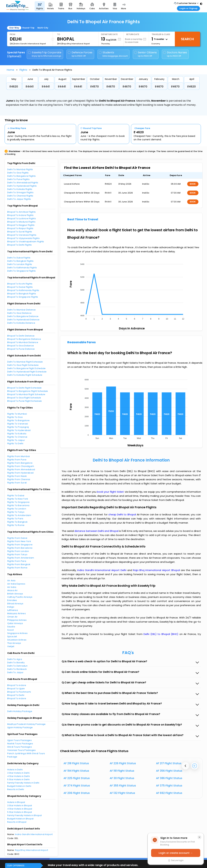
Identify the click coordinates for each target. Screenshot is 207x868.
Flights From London (18, 551)
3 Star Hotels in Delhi (18, 773)
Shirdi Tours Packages (20, 747)
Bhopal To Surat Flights (20, 232)
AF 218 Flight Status (76, 763)
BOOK (193, 184)
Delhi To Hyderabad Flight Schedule (27, 372)
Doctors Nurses (175, 54)
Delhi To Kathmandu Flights (22, 268)
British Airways (15, 594)
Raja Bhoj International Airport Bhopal (157, 570)
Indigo (11, 607)
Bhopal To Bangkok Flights (22, 294)
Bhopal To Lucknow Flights (22, 218)
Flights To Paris (15, 519)
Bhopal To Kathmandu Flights (23, 290)
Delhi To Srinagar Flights (20, 192)
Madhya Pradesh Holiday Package (26, 724)
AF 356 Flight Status (169, 771)
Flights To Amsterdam (19, 515)
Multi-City (43, 28)
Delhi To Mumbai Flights (20, 169)
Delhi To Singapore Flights (22, 271)
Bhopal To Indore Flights (20, 215)
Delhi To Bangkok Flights (20, 261)
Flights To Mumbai (17, 414)
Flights (23, 70)
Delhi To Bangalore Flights (22, 176)
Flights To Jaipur (16, 440)
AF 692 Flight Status (169, 793)
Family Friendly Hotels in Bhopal (24, 815)
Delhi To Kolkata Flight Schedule (25, 375)
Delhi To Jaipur (15, 672)
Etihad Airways (15, 604)
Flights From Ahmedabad (21, 469)
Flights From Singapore (20, 545)
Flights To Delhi (15, 443)
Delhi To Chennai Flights (20, 196)
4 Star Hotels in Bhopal (20, 809)
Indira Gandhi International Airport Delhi (102, 570)
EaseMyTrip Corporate (45, 54)
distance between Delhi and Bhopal (97, 531)
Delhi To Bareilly (16, 663)
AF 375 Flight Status (169, 786)
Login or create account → (176, 853)
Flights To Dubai (16, 496)
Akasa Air (12, 590)
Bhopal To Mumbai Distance (23, 342)
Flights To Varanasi (18, 424)
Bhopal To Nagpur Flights (21, 225)
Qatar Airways (15, 623)
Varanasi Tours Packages (22, 750)
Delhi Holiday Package (20, 711)
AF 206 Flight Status (77, 793)
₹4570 (95, 87)
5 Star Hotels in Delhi (18, 779)
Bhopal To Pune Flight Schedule (25, 401)
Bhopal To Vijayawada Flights (23, 238)
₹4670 (111, 87)
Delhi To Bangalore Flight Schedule (26, 368)
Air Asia (11, 581)
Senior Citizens (145, 54)
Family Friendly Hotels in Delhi (23, 783)
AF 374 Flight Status (77, 786)
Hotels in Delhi (15, 770)
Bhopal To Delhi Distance (21, 336)
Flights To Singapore (18, 502)
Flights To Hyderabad (19, 430)
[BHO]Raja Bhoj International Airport (73, 44)
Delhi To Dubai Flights (19, 258)
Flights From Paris (17, 561)
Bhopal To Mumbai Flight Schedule (26, 394)
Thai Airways (14, 643)
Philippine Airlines (17, 620)
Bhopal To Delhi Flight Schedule (24, 388)
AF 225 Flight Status (77, 778)
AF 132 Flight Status (122, 793)
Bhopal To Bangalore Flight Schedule (28, 391)
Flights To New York (18, 499)
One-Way (14, 28)
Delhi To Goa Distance (19, 313)
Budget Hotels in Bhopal (20, 819)
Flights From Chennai (19, 479)
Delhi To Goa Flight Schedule (23, 365)
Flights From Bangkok (19, 564)
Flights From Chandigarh (21, 466)
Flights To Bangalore (18, 420)
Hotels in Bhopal (16, 802)
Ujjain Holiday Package (20, 727)
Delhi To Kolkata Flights (20, 189)
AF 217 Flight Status (169, 763)
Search (187, 39)
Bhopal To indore (17, 685)
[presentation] (185, 766)
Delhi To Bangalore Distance (23, 316)
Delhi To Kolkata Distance (21, 323)
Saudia (11, 627)
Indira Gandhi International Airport (34, 834)
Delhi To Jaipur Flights (19, 199)
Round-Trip (28, 28)
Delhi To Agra (15, 659)
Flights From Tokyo (17, 554)
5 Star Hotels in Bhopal (20, 812)
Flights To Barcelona (18, 505)
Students (113, 54)
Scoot (10, 630)
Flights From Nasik (17, 476)
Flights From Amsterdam (21, 558)
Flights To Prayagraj (18, 427)
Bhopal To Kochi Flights (20, 284)
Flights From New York (19, 541)
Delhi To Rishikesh (17, 669)
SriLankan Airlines (17, 640)
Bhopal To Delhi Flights (20, 245)
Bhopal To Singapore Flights (23, 297)
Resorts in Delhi (16, 789)
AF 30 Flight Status (122, 778)
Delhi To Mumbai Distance (22, 310)
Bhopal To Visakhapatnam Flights (26, 242)
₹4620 (14, 87)
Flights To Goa (15, 417)
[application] (131, 291)
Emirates (12, 600)
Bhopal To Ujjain (16, 689)
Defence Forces (80, 54)
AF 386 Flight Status (169, 778)
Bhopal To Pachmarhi (19, 692)
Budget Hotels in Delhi (19, 786)
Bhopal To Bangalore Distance (24, 339)
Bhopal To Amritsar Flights (22, 212)
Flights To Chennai (17, 437)
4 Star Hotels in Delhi (19, 776)
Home (10, 70)
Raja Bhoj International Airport (32, 850)
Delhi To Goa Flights (18, 173)
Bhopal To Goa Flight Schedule (24, 398)
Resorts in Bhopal (17, 822)
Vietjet (11, 646)
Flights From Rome (17, 568)
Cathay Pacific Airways (20, 597)
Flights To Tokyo (16, 512)
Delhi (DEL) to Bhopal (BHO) (161, 634)
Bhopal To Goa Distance (21, 346)
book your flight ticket (111, 492)
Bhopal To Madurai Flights (21, 222)
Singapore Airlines (17, 633)
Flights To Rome (16, 525)
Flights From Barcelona (20, 548)
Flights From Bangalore (20, 463)
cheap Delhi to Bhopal (122, 514)
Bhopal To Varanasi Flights (22, 235)
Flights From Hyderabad (20, 473)
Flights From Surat (17, 483)
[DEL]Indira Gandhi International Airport (28, 44)
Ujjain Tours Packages (19, 740)
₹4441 (30, 87)
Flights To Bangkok (17, 522)
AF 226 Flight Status (123, 763)
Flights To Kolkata (17, 434)
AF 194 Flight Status (76, 771)
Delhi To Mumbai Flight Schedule (25, 362)
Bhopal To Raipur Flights (20, 228)
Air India (12, 587)
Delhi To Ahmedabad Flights (23, 183)
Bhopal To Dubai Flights (20, 287)
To (59, 34)
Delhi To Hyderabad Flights (22, 186)
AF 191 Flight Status (122, 771)
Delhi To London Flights (20, 264)
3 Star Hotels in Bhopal (20, 805)
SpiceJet (12, 637)
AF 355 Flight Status (123, 786)
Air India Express (16, 584)
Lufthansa (13, 610)
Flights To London (17, 509)
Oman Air (12, 617)
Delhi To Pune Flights (18, 179)
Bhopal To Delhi (16, 695)
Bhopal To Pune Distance (21, 349)
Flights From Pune (17, 460)
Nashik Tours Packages (20, 744)
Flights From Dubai (17, 538)
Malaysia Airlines (16, 613)
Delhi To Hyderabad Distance (23, 320)
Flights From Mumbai (19, 456)
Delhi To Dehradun (17, 666)
